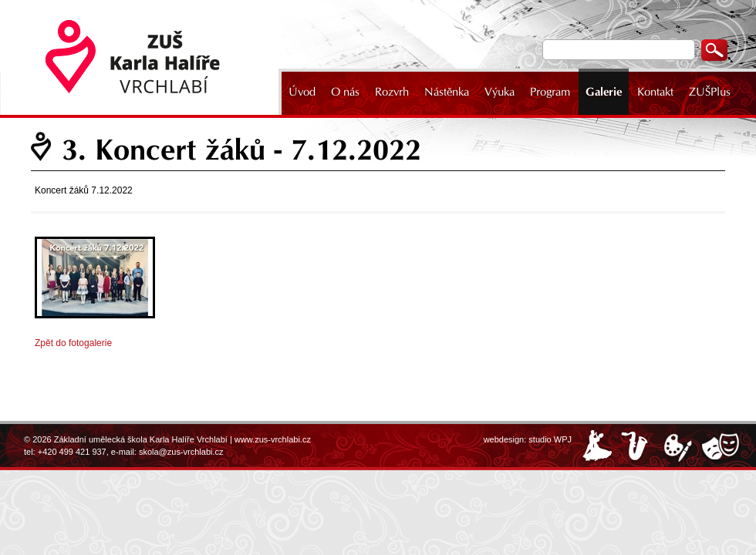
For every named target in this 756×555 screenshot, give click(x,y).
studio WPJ (550, 439)
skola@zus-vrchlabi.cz (181, 452)
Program (550, 92)
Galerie (604, 92)
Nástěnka (447, 92)
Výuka (499, 92)
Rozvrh (392, 92)
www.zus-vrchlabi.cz (273, 439)
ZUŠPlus (710, 92)
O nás (345, 92)
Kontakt (655, 92)
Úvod (302, 92)
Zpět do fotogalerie (73, 343)
